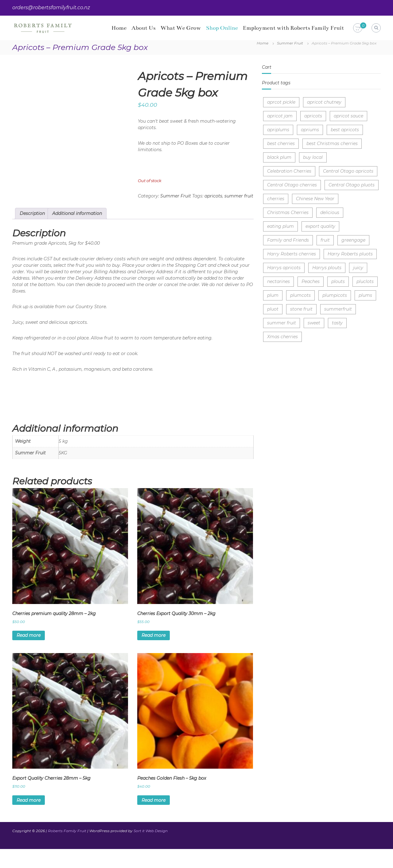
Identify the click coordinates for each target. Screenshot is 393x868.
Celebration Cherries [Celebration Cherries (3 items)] (289, 171)
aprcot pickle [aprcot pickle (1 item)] (281, 102)
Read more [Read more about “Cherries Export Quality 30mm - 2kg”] (154, 654)
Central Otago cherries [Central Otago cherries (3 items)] (292, 185)
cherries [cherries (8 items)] (276, 199)
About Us (144, 28)
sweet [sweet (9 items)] (314, 323)
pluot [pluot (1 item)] (273, 309)
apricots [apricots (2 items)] (313, 116)
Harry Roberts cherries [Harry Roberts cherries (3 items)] (292, 254)
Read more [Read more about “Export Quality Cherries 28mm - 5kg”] (29, 819)
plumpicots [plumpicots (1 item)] (335, 295)
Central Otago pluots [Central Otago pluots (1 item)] (352, 185)
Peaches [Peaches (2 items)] (311, 281)
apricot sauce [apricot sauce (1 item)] (348, 116)
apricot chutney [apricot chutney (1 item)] (324, 102)
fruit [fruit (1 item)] (325, 240)
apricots (213, 196)
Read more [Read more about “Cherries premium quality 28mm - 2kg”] (29, 654)
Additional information (77, 232)
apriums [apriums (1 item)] (310, 130)
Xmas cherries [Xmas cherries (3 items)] (282, 337)
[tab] (32, 233)
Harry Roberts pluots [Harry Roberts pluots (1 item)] (350, 254)
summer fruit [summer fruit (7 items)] (282, 323)
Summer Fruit (290, 43)
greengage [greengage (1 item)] (353, 240)
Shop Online (222, 28)
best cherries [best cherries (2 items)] (281, 143)
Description (32, 232)
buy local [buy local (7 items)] (313, 157)
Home (119, 28)
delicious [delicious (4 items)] (330, 212)
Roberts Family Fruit (67, 850)
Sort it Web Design (151, 850)
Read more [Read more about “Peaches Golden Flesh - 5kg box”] (154, 819)
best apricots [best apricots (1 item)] (345, 130)
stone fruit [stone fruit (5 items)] (301, 309)
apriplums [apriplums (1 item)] (278, 130)
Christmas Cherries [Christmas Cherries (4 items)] (288, 212)
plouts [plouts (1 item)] (338, 281)
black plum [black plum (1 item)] (279, 157)
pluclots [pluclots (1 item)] (365, 281)
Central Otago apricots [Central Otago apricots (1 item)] (348, 171)
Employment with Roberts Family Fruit (293, 28)
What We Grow (181, 28)
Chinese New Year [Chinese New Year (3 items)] (315, 199)
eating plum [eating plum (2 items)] (280, 226)
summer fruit (239, 196)
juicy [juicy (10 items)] (358, 268)
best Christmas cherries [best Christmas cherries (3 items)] (332, 143)
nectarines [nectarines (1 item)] (278, 281)
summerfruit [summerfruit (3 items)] (338, 309)
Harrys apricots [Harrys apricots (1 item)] (284, 268)
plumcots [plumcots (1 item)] (300, 295)
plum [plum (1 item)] (273, 295)
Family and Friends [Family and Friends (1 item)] (288, 240)
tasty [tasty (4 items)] (337, 323)
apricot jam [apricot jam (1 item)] (280, 116)
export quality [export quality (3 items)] (320, 226)
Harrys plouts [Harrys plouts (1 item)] (327, 268)
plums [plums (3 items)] (365, 295)
